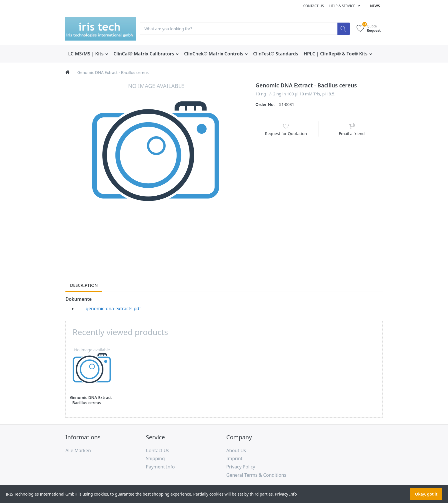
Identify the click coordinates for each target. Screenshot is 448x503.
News (375, 6)
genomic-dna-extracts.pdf (113, 308)
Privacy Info (286, 494)
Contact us (313, 6)
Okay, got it (426, 494)
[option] (156, 173)
